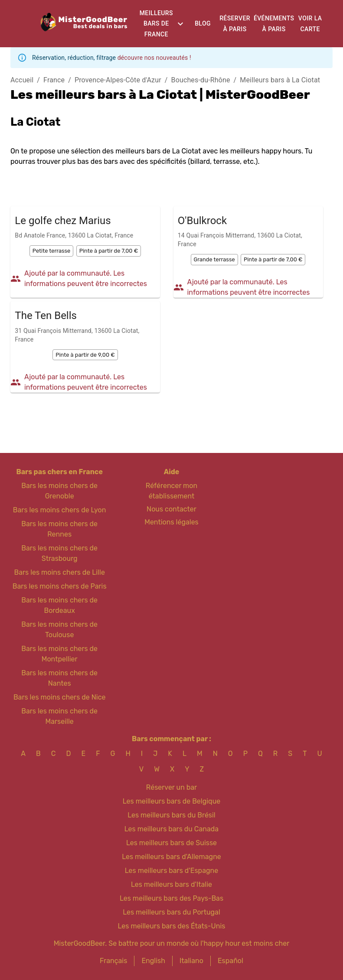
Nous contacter (171, 509)
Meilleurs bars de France (156, 24)
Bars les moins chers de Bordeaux (59, 605)
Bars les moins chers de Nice (60, 697)
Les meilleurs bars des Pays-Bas (171, 898)
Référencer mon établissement (171, 491)
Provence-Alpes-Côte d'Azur (118, 80)
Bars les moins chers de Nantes (59, 678)
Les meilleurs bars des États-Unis (172, 926)
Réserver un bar (171, 787)
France (54, 80)
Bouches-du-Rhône (201, 80)
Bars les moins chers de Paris (60, 586)
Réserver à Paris (235, 24)
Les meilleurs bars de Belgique (171, 801)
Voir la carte (310, 24)
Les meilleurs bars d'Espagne (171, 871)
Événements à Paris (274, 24)
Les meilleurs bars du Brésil (171, 815)
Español (230, 961)
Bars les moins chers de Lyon (60, 510)
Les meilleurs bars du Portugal (171, 912)
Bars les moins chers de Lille (59, 572)
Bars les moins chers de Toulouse (59, 630)
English (153, 961)
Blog (203, 23)
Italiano (191, 961)
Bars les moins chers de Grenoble (59, 491)
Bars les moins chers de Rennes (59, 529)
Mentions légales (171, 522)
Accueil (22, 80)
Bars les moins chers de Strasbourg (59, 553)
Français (113, 961)
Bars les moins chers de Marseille (59, 716)
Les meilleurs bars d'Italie (171, 884)
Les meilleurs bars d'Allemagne (171, 857)
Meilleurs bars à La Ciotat (280, 80)
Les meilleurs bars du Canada (171, 829)
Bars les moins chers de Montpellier (59, 654)
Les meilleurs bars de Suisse (171, 843)
